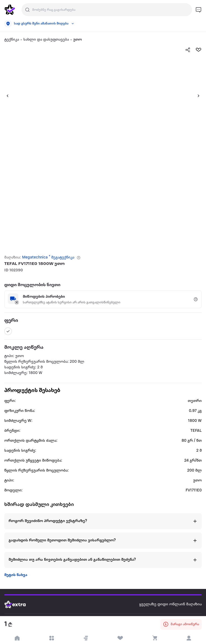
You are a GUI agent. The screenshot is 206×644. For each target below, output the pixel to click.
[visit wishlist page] (120, 638)
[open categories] (51, 638)
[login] (189, 638)
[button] (5, 96)
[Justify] (27, 10)
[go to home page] (10, 10)
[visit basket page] (154, 638)
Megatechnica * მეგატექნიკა (48, 258)
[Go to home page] (19, 605)
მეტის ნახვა (16, 575)
